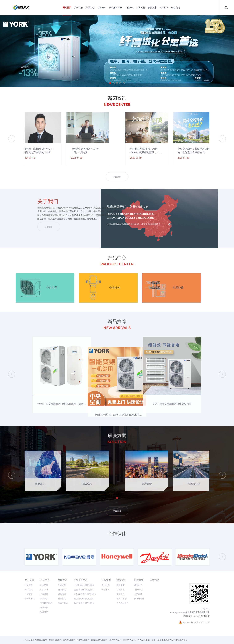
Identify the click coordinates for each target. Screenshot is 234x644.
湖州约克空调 (129, 640)
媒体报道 (62, 594)
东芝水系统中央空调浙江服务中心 (173, 640)
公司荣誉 (29, 594)
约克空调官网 (41, 640)
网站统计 (205, 609)
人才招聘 (164, 8)
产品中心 (90, 8)
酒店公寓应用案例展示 (84, 599)
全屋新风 (44, 599)
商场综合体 (139, 599)
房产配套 (138, 594)
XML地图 (205, 616)
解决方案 (152, 8)
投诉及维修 (122, 599)
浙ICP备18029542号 (192, 616)
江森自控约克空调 (99, 640)
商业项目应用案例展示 (84, 603)
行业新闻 (62, 590)
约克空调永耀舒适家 (147, 640)
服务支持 (141, 8)
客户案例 (106, 590)
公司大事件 (30, 599)
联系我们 (176, 8)
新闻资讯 (102, 8)
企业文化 (29, 590)
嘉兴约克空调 (115, 640)
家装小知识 (63, 603)
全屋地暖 (44, 594)
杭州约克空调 (83, 640)
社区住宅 (138, 590)
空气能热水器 (46, 603)
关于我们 (78, 8)
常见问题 (121, 590)
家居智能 (44, 607)
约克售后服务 (123, 603)
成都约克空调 (55, 640)
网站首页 (67, 8)
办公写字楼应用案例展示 (85, 594)
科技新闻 (62, 599)
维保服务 (121, 594)
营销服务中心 (115, 8)
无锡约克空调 (69, 640)
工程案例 (129, 8)
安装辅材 (44, 612)
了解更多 (117, 183)
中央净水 (44, 590)
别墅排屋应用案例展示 (84, 590)
